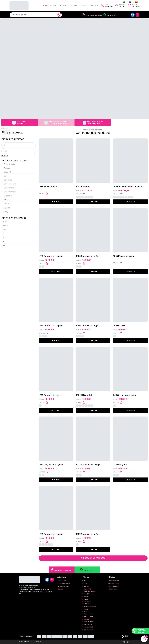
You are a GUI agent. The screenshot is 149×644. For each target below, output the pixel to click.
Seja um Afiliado (114, 586)
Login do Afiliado (89, 627)
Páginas (95, 6)
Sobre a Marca (62, 581)
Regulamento (88, 624)
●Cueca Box (8, 196)
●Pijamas (6, 208)
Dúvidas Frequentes (64, 584)
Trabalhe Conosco (63, 586)
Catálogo (63, 6)
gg (4, 245)
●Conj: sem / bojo (10, 184)
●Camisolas (7, 180)
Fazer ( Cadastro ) (89, 594)
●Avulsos (6, 168)
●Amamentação (9, 164)
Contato (85, 6)
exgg (5, 221)
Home (45, 6)
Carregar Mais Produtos (93, 558)
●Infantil (6, 200)
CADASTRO (74, 6)
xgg (4, 229)
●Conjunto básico (10, 188)
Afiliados (86, 619)
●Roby (5, 212)
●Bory (5, 176)
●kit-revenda (8, 204)
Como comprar (88, 614)
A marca (86, 604)
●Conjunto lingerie (10, 192)
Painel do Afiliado (89, 622)
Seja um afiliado (88, 630)
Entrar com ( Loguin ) (90, 591)
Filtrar (5, 156)
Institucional (87, 601)
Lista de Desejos (89, 617)
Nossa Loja (87, 612)
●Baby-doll (7, 172)
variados (6, 225)
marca (53, 6)
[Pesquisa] (59, 15)
